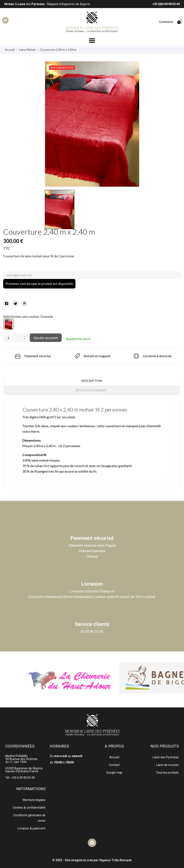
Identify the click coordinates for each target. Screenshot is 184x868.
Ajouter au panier (46, 338)
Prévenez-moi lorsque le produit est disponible (39, 283)
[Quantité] (13, 338)
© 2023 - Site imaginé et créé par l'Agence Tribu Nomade (92, 860)
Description (92, 381)
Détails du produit (92, 390)
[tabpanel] (92, 124)
